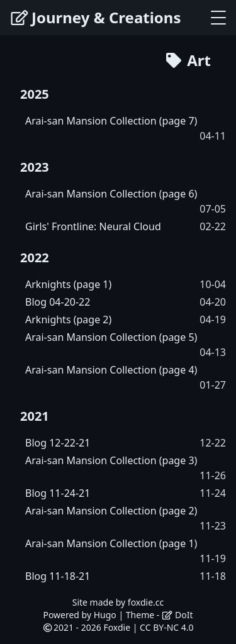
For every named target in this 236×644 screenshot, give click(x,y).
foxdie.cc (146, 602)
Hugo (105, 615)
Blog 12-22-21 (58, 443)
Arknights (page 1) (68, 284)
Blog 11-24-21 (58, 493)
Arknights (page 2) (68, 319)
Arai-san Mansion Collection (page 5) (111, 337)
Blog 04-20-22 (58, 302)
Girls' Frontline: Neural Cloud (93, 226)
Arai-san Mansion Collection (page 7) (111, 121)
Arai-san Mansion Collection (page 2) (111, 511)
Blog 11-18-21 (58, 576)
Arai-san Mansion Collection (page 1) (111, 543)
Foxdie (117, 627)
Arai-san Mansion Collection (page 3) (111, 460)
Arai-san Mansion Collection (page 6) (111, 194)
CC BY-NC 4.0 (166, 627)
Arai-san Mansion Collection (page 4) (111, 370)
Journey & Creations (96, 17)
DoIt (177, 615)
